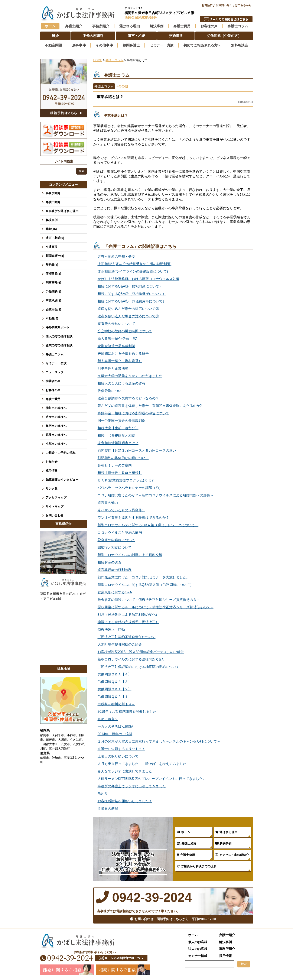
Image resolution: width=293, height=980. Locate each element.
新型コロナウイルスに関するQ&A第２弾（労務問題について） (146, 585)
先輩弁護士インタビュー (62, 480)
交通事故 (52, 247)
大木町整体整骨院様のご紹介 (120, 644)
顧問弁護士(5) (55, 256)
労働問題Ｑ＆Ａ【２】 (115, 689)
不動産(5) (52, 318)
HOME (98, 60)
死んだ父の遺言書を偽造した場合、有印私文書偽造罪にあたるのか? (150, 406)
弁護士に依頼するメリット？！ (121, 749)
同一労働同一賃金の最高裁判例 (121, 421)
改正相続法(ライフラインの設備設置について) (133, 271)
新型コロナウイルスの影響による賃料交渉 (130, 555)
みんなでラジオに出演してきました (125, 771)
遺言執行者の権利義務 (115, 570)
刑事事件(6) (53, 283)
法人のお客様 (198, 949)
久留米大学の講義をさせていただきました (130, 376)
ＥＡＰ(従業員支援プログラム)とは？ (126, 480)
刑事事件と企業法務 (113, 368)
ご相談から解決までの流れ (197, 866)
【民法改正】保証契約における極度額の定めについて (139, 667)
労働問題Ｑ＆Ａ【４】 (115, 674)
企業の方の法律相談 (59, 345)
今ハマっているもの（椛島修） (121, 510)
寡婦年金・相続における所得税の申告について (133, 413)
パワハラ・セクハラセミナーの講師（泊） (130, 488)
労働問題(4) (53, 292)
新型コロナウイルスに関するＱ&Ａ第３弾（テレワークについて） (148, 525)
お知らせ (52, 462)
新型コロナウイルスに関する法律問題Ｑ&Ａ (131, 659)
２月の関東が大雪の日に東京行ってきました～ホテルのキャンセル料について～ (159, 741)
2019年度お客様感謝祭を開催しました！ (129, 712)
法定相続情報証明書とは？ (118, 443)
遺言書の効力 (108, 503)
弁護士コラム (238, 26)
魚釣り (103, 794)
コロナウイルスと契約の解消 (120, 533)
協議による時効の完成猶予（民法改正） (128, 622)
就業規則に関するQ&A (115, 592)
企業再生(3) (53, 309)
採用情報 (52, 471)
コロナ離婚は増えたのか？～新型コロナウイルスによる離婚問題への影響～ (156, 495)
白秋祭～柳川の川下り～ (116, 704)
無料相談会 (240, 45)
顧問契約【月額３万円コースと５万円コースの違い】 (139, 450)
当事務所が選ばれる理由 (62, 211)
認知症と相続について (115, 547)
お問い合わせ (55, 515)
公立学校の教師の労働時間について (125, 331)
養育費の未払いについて (116, 324)
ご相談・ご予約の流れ (61, 453)
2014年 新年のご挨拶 (115, 734)
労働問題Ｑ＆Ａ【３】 (115, 682)
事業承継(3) (53, 301)
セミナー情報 (198, 956)
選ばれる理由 (226, 832)
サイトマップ (55, 506)
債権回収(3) (53, 274)
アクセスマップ (56, 497)
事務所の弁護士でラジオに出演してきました (132, 786)
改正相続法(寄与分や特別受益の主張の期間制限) (135, 264)
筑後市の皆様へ (56, 435)
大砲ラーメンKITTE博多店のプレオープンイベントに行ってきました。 (152, 779)
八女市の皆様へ (56, 417)
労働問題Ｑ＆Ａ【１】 (115, 697)
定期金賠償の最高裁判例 (116, 346)
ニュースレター (56, 372)
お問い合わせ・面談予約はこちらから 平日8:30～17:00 (173, 919)
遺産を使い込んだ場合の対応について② (128, 309)
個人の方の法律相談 (59, 336)
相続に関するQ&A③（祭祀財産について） (130, 286)
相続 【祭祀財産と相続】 (118, 436)
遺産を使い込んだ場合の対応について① (128, 316)
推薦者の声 (53, 381)
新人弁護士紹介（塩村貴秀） (120, 361)
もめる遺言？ (108, 719)
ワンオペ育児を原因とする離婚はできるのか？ (133, 518)
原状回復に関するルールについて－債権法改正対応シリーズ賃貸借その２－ (156, 607)
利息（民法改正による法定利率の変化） (128, 615)
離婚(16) (51, 229)
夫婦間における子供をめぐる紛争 (123, 353)
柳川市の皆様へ (56, 408)
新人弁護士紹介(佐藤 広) (118, 339)
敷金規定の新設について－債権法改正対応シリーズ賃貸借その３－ (149, 600)
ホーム (50, 26)
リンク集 (52, 489)
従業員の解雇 (108, 809)
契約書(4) (52, 265)
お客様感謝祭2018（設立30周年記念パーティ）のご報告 (141, 652)
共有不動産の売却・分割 (116, 257)
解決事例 (223, 843)
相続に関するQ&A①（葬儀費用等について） (132, 301)
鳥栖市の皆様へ (56, 426)
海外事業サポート (58, 327)
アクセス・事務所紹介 (232, 855)
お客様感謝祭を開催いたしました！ (125, 801)
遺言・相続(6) (55, 238)
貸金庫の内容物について (116, 540)
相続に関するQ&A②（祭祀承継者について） (132, 294)
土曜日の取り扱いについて (118, 756)
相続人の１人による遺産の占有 (121, 383)
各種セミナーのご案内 (115, 465)
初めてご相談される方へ (202, 45)
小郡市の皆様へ (56, 444)
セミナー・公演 (56, 363)
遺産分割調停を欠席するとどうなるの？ (128, 398)
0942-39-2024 (227, 12)
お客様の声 (53, 390)
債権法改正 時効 (111, 629)
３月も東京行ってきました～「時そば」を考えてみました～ (144, 764)
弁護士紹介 (187, 843)
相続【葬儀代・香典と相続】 (120, 473)
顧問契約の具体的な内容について (123, 458)
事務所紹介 (53, 193)
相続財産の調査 (110, 562)
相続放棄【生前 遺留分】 (118, 428)
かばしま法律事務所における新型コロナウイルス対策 (139, 279)
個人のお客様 (198, 942)
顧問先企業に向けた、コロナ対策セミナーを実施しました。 (144, 577)
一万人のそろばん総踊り (116, 726)
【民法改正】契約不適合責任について (127, 637)
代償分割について (111, 391)
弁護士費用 (186, 855)
